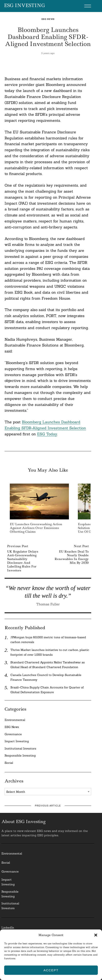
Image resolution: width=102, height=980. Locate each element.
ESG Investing (24, 6)
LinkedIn (8, 928)
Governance (13, 734)
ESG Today (47, 434)
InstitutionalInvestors (10, 906)
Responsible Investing (20, 756)
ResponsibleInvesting (10, 894)
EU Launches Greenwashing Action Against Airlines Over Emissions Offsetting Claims (36, 528)
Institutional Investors (20, 748)
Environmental (15, 720)
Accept (51, 970)
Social (9, 763)
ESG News (48, 19)
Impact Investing (17, 741)
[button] (96, 935)
